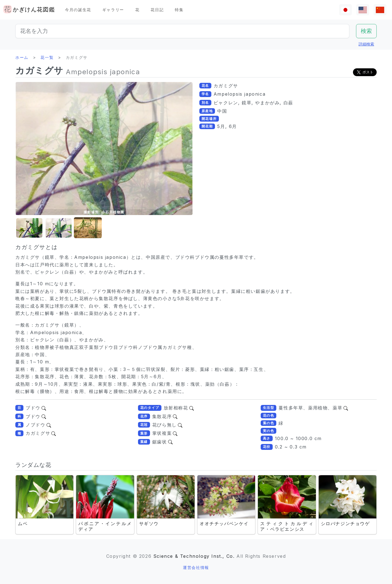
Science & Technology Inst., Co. (194, 556)
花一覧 (47, 57)
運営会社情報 (196, 567)
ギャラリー (113, 10)
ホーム (22, 57)
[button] (29, 228)
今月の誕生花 (78, 10)
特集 (179, 10)
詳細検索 (366, 44)
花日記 (157, 10)
